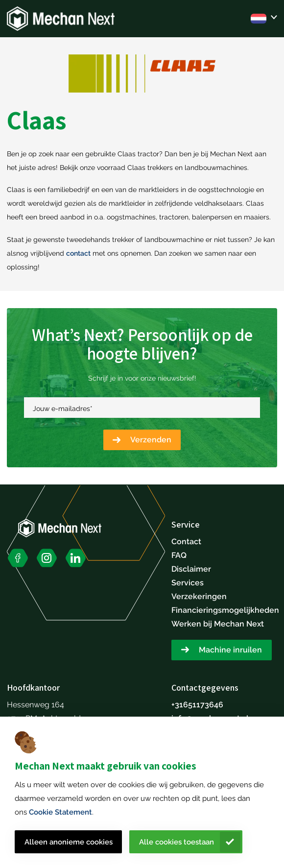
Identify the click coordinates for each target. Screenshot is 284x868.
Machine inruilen (230, 650)
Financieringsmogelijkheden (225, 610)
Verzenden (151, 440)
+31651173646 (197, 705)
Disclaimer (191, 569)
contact (78, 253)
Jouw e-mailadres (63, 409)
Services (188, 583)
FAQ (179, 555)
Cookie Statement (60, 812)
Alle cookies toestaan (177, 842)
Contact (186, 542)
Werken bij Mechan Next (218, 624)
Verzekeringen (199, 596)
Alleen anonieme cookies (69, 842)
